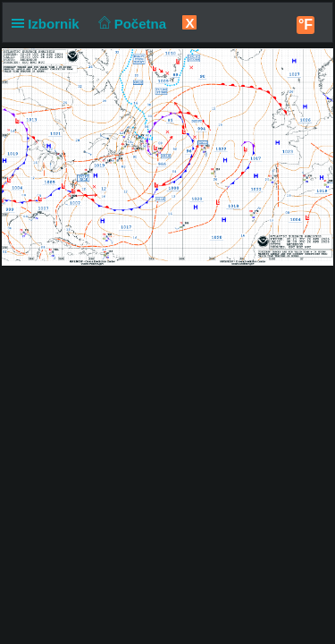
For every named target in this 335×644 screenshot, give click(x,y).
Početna (130, 24)
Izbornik (49, 24)
